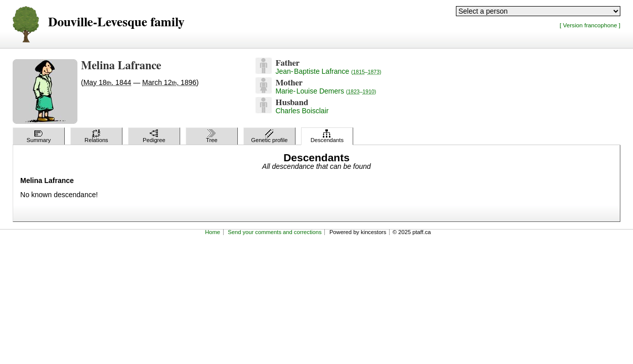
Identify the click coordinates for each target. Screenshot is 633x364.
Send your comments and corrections (275, 232)
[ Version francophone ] (590, 25)
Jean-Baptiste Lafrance (328, 71)
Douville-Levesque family (116, 22)
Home (213, 232)
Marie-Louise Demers (326, 91)
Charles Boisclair (302, 111)
